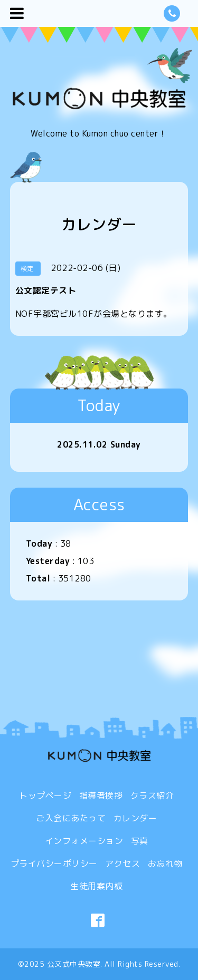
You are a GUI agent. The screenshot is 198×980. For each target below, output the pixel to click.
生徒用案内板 (96, 886)
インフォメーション (84, 841)
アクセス (122, 863)
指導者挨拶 (101, 795)
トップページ (45, 795)
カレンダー (135, 818)
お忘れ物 (165, 863)
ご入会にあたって (71, 818)
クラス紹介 (152, 795)
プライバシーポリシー (54, 863)
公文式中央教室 (74, 964)
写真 (140, 841)
